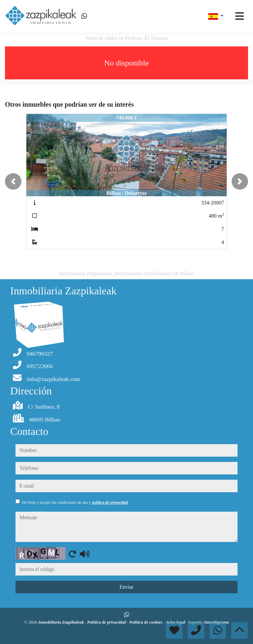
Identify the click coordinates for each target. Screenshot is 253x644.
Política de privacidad (107, 622)
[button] (13, 181)
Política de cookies (146, 622)
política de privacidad (110, 502)
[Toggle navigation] (239, 16)
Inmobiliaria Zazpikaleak (61, 622)
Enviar (127, 587)
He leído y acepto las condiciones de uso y (75, 502)
